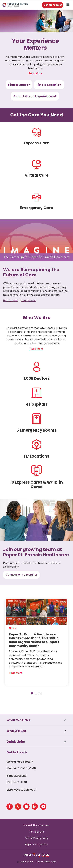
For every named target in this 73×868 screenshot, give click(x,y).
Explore (68, 5)
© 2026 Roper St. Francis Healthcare (36, 862)
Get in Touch (17, 752)
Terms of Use (36, 832)
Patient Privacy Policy (37, 838)
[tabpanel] (36, 642)
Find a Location (49, 85)
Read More (35, 73)
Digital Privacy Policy (36, 844)
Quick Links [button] (16, 742)
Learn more (10, 300)
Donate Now (28, 300)
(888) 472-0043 (17, 782)
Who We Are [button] (16, 731)
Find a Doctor (19, 85)
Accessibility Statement (37, 825)
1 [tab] (32, 693)
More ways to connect (20, 790)
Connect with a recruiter (21, 575)
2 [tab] (36, 693)
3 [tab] (40, 693)
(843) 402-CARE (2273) (21, 768)
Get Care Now (53, 5)
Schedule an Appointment (35, 96)
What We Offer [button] (18, 720)
